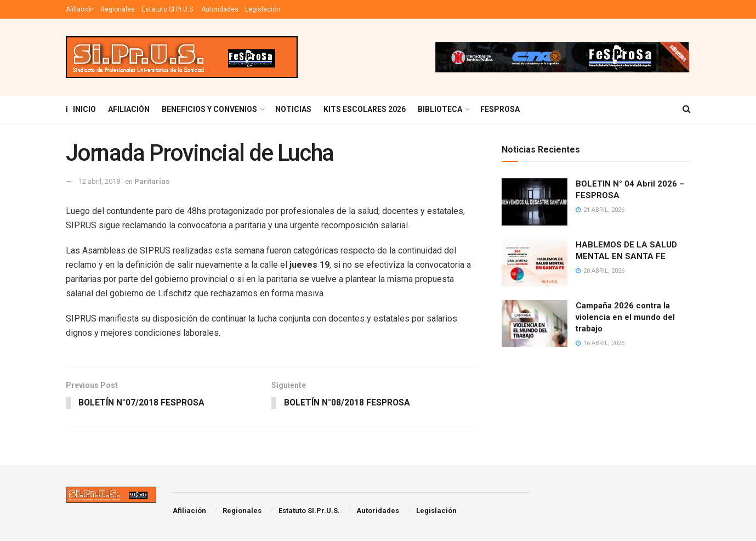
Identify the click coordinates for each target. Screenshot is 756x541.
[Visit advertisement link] (562, 57)
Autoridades (220, 9)
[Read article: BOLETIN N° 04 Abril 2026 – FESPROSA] (535, 202)
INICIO (81, 109)
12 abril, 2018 (99, 181)
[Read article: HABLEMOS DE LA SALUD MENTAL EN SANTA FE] (535, 263)
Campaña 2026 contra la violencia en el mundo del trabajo (625, 317)
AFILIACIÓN (129, 109)
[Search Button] (687, 109)
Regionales (118, 9)
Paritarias (152, 181)
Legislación (263, 9)
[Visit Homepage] (182, 57)
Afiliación (80, 9)
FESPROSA (500, 109)
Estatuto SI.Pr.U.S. (168, 9)
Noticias (293, 109)
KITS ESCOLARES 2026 (365, 109)
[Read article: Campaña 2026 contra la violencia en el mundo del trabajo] (535, 324)
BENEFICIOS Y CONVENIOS (209, 109)
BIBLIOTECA (440, 109)
